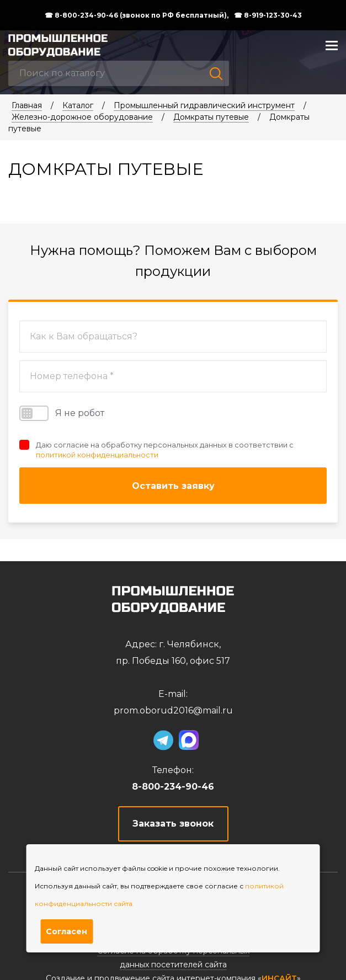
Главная (27, 105)
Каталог (78, 105)
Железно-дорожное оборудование (82, 117)
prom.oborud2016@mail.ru (173, 710)
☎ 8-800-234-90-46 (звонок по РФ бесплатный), (137, 15)
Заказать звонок (173, 824)
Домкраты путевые (211, 117)
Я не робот (62, 413)
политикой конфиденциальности (97, 455)
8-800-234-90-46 (173, 787)
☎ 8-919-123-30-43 (268, 15)
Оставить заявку (173, 486)
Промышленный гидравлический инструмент (204, 105)
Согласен (66, 931)
